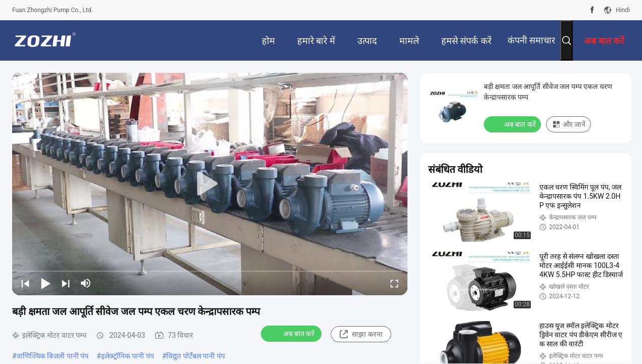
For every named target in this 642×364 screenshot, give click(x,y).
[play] (210, 184)
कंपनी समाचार (531, 40)
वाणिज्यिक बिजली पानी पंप (53, 356)
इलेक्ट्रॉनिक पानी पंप (128, 356)
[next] (66, 283)
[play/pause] (45, 283)
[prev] (25, 283)
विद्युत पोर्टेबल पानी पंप (195, 356)
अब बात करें (292, 333)
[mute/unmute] (86, 283)
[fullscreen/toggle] (394, 283)
